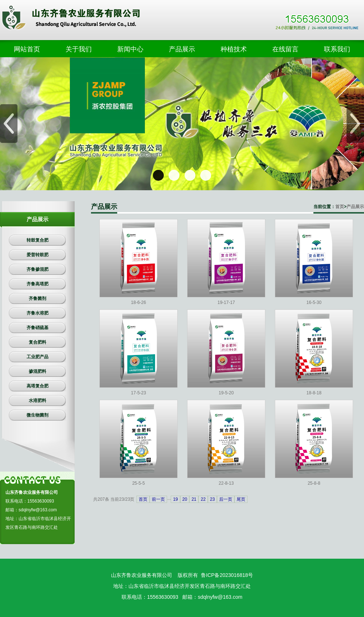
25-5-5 (139, 483)
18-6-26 (139, 302)
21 (194, 499)
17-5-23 (139, 393)
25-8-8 (314, 483)
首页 (340, 207)
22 (203, 499)
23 (212, 499)
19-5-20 (226, 393)
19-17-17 (226, 302)
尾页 (241, 499)
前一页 (158, 499)
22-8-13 (226, 483)
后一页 (226, 499)
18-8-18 (314, 393)
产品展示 (355, 207)
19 (175, 499)
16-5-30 (314, 302)
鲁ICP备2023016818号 (227, 575)
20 (185, 499)
